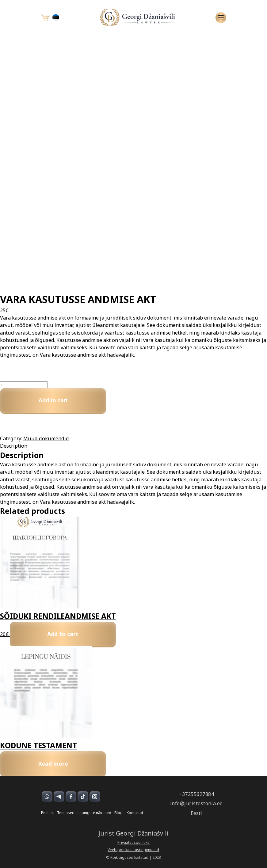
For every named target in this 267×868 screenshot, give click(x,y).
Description (14, 446)
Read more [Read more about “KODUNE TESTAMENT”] (53, 764)
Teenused (66, 813)
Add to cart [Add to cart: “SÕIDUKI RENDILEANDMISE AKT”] (63, 634)
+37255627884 (196, 794)
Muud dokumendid (46, 438)
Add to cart (53, 400)
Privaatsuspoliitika (133, 843)
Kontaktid (135, 813)
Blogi (119, 813)
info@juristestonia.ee (196, 804)
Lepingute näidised (94, 813)
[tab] (133, 446)
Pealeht (48, 813)
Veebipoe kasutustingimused (133, 850)
